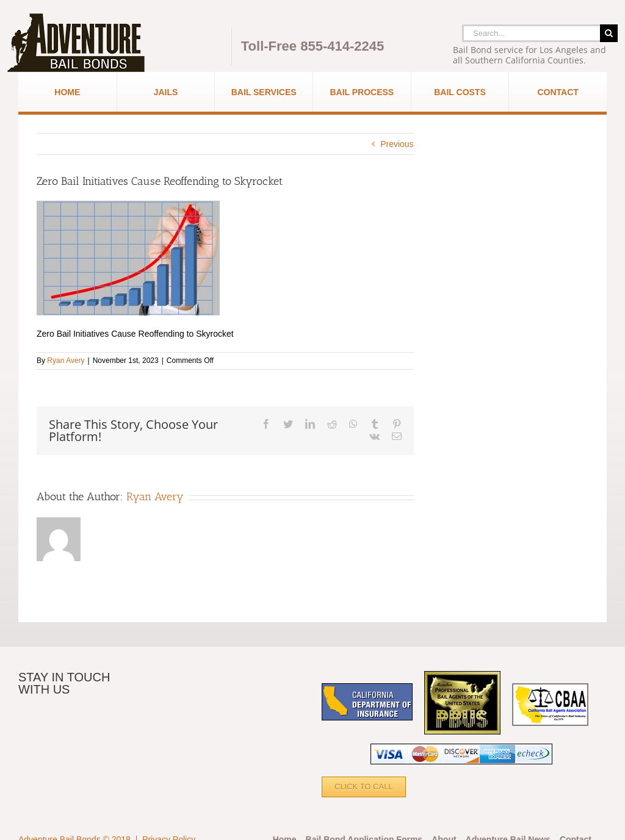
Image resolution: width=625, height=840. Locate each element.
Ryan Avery (66, 361)
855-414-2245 (342, 46)
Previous (397, 144)
